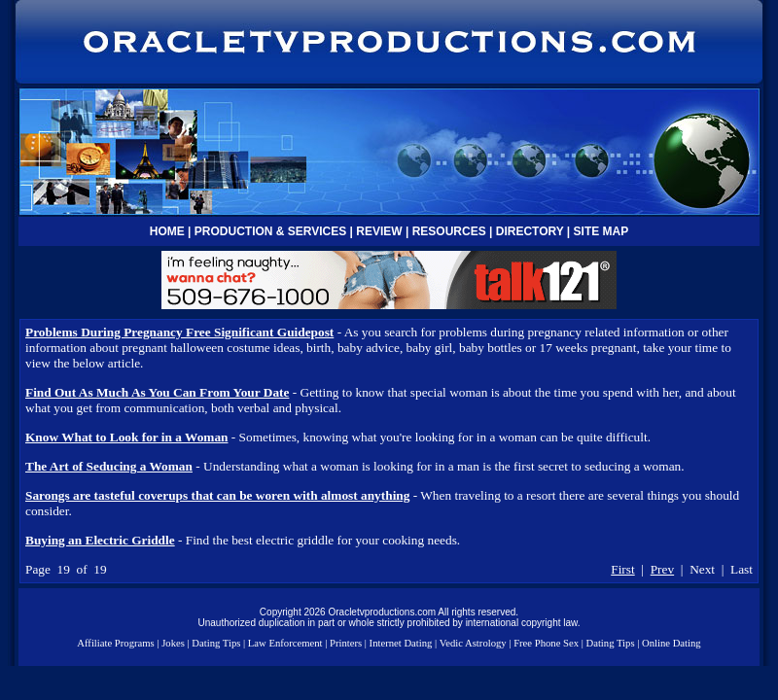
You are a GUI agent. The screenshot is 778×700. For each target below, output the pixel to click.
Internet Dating (401, 643)
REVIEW (379, 231)
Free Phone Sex (546, 643)
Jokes (173, 643)
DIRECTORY (530, 231)
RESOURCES (449, 231)
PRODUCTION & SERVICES (270, 231)
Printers (346, 643)
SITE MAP (601, 231)
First (622, 569)
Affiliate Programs (115, 643)
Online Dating (672, 643)
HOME (167, 231)
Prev (662, 569)
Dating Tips (216, 643)
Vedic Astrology (473, 643)
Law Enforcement (285, 643)
